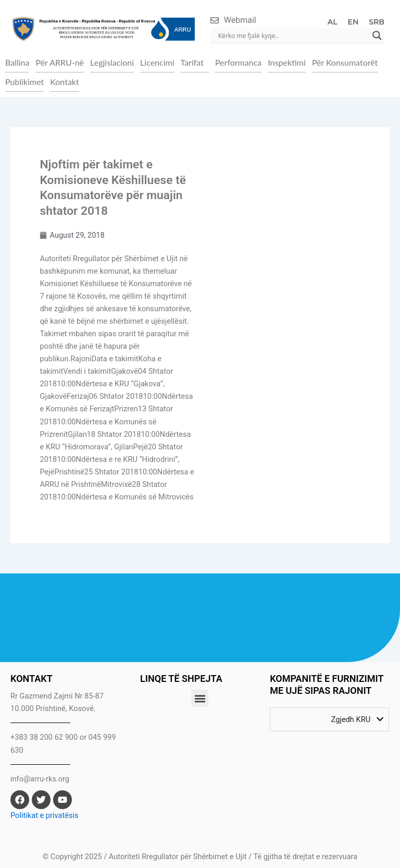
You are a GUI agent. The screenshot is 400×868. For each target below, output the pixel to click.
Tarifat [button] (192, 62)
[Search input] (293, 35)
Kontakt (64, 82)
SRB (377, 22)
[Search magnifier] (377, 35)
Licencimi (157, 62)
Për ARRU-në (60, 62)
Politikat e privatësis (45, 815)
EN (353, 22)
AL (333, 22)
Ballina (17, 62)
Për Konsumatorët (345, 62)
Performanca (238, 62)
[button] (195, 63)
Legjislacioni (112, 62)
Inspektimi (287, 62)
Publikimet (24, 82)
